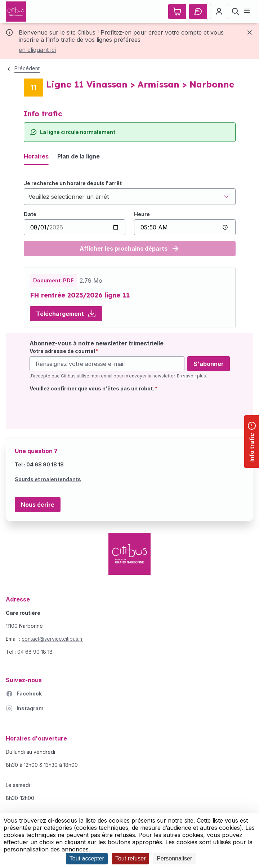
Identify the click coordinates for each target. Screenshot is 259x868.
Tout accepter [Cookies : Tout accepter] (87, 858)
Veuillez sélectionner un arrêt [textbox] (69, 197)
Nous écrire (38, 505)
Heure (142, 214)
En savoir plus (191, 376)
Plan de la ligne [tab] (79, 156)
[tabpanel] (130, 218)
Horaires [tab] (36, 156)
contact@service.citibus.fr (52, 639)
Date (30, 214)
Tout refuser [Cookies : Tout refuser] (130, 858)
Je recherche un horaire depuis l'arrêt (73, 183)
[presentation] (84, 409)
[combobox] (130, 197)
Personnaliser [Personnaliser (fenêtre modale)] (174, 858)
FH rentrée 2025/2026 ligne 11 (80, 295)
